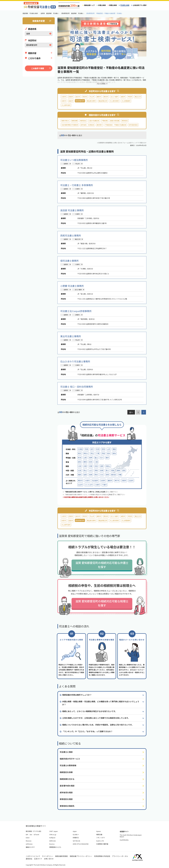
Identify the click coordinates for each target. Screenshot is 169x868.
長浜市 (78, 97)
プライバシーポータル (120, 856)
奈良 (96, 466)
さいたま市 (89, 485)
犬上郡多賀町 (114, 101)
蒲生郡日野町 (91, 101)
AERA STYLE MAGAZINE (81, 844)
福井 (107, 458)
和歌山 (108, 466)
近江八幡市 (114, 97)
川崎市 (97, 485)
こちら (111, 494)
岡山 (85, 470)
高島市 (71, 101)
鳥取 (96, 470)
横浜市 (80, 480)
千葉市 (104, 485)
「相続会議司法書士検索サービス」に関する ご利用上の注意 (85, 492)
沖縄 (120, 475)
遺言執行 (100, 125)
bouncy (52, 844)
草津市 (85, 97)
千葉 (98, 453)
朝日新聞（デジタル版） (34, 831)
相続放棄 (75, 121)
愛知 (80, 462)
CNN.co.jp (53, 834)
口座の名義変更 (94, 121)
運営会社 (29, 859)
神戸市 (117, 480)
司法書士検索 (125, 5)
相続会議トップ (89, 5)
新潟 (80, 458)
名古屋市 (95, 480)
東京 (80, 453)
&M (27, 834)
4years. (99, 831)
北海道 (80, 449)
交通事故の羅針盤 (102, 844)
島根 (102, 470)
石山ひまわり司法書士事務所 (75, 361)
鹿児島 (113, 475)
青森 (87, 449)
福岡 (80, 475)
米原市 (64, 101)
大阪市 (87, 480)
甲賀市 (130, 97)
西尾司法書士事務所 (71, 235)
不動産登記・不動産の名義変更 (116, 125)
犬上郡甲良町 (66, 105)
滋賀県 (66, 164)
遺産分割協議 (115, 121)
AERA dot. (53, 841)
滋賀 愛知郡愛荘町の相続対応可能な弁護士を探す (102, 565)
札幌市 (103, 480)
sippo (75, 831)
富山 (96, 458)
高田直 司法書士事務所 (72, 210)
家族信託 (125, 121)
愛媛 (118, 470)
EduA (28, 838)
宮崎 (107, 475)
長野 (91, 458)
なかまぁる (77, 841)
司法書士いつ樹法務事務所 (74, 160)
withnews (29, 844)
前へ (131, 412)
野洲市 (106, 97)
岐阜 (91, 462)
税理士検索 (113, 5)
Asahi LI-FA (100, 841)
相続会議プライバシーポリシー (81, 856)
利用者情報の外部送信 (102, 856)
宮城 (103, 449)
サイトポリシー (48, 856)
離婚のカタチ (30, 847)
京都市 (124, 480)
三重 (96, 462)
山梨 (85, 458)
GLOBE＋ (76, 834)
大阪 (80, 466)
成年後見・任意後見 (87, 125)
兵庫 (85, 466)
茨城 (103, 453)
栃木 (109, 453)
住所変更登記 (133, 125)
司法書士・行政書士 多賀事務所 (77, 185)
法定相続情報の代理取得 (70, 125)
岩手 (92, 449)
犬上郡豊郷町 (126, 101)
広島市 (131, 480)
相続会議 (99, 834)
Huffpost (52, 838)
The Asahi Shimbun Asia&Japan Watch (131, 836)
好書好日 (76, 838)
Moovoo (29, 841)
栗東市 (99, 97)
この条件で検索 (38, 68)
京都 (91, 466)
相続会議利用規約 (62, 856)
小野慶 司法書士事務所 (72, 286)
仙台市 (80, 485)
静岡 (85, 462)
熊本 (96, 475)
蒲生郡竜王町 (103, 101)
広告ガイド (38, 859)
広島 (80, 470)
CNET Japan (53, 831)
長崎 (91, 475)
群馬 (114, 453)
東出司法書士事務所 (71, 336)
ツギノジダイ (101, 838)
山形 (109, 449)
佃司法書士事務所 (69, 261)
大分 (102, 475)
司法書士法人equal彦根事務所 (76, 311)
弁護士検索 (102, 5)
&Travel (37, 834)
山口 (91, 470)
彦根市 (71, 97)
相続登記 (83, 121)
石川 (102, 458)
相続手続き (65, 121)
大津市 (64, 97)
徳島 (113, 470)
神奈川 (86, 453)
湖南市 (123, 97)
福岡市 (110, 480)
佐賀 (85, 475)
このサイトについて (33, 856)
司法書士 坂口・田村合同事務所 (77, 387)
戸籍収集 (105, 121)
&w (31, 834)
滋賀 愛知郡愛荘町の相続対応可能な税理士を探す (102, 603)
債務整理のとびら (55, 847)
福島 (114, 449)
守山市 (92, 97)
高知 (124, 470)
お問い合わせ (49, 859)
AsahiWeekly (124, 840)
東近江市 (138, 97)
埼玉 (92, 453)
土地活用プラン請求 (140, 5)
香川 (107, 470)
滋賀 (102, 466)
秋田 (98, 449)
